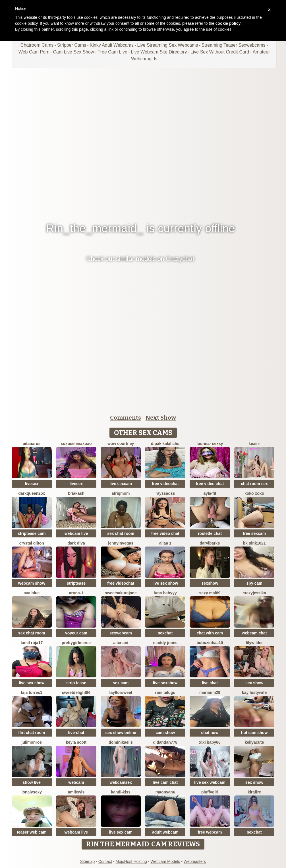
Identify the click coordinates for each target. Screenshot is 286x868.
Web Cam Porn (34, 52)
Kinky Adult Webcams (112, 45)
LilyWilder (254, 643)
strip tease (76, 683)
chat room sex (254, 484)
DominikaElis (121, 742)
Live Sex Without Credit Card (220, 52)
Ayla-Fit (210, 493)
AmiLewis (76, 792)
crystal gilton (32, 543)
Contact (105, 861)
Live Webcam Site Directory (159, 52)
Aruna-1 (76, 593)
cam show (165, 733)
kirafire (254, 792)
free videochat (165, 484)
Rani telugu (165, 692)
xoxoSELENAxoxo (76, 444)
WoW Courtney (121, 444)
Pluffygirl (210, 792)
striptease (76, 583)
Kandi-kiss (121, 792)
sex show (254, 683)
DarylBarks (210, 543)
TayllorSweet (121, 692)
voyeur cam (76, 633)
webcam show (32, 583)
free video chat (210, 484)
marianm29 (210, 692)
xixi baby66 (210, 742)
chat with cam (210, 633)
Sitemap (87, 861)
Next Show (161, 418)
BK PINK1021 (254, 543)
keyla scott (76, 742)
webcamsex (121, 782)
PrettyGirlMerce (76, 643)
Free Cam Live (112, 52)
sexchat (165, 633)
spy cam (254, 583)
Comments (126, 418)
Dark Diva (76, 543)
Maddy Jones (165, 643)
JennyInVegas (121, 543)
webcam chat (254, 633)
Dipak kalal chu (165, 444)
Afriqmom (121, 493)
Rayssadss (165, 493)
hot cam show (254, 733)
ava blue (32, 593)
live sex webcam (210, 782)
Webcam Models (165, 861)
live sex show (165, 583)
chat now (210, 733)
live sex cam (121, 832)
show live (32, 782)
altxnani (121, 643)
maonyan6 (165, 792)
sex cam (121, 683)
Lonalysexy (32, 792)
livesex (32, 484)
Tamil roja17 (32, 643)
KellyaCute (254, 742)
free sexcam (254, 533)
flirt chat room (32, 733)
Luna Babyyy (165, 593)
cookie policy (228, 23)
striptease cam (32, 533)
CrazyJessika (254, 593)
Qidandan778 (165, 742)
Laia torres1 (32, 692)
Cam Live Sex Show (73, 52)
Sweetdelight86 (76, 692)
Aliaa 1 (165, 543)
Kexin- (254, 444)
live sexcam (121, 484)
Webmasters (195, 861)
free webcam (210, 832)
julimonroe (32, 742)
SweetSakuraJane (121, 593)
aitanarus (32, 444)
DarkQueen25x (32, 493)
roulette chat (210, 533)
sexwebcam (121, 633)
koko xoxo (254, 493)
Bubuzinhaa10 (210, 643)
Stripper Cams (72, 45)
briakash (76, 493)
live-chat (76, 733)
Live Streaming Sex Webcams (167, 45)
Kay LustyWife (254, 692)
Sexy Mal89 (210, 593)
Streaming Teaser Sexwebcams (234, 45)
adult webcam (165, 832)
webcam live (76, 533)
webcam (76, 782)
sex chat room (121, 533)
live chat (210, 683)
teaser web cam (32, 832)
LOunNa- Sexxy (210, 444)
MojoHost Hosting (131, 861)
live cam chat (165, 782)
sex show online (121, 733)
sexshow (210, 583)
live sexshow (165, 683)
